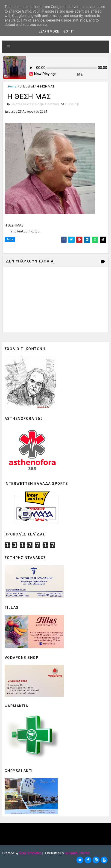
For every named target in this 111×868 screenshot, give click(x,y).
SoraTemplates (30, 853)
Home (12, 86)
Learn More (49, 31)
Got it (69, 31)
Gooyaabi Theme (77, 853)
